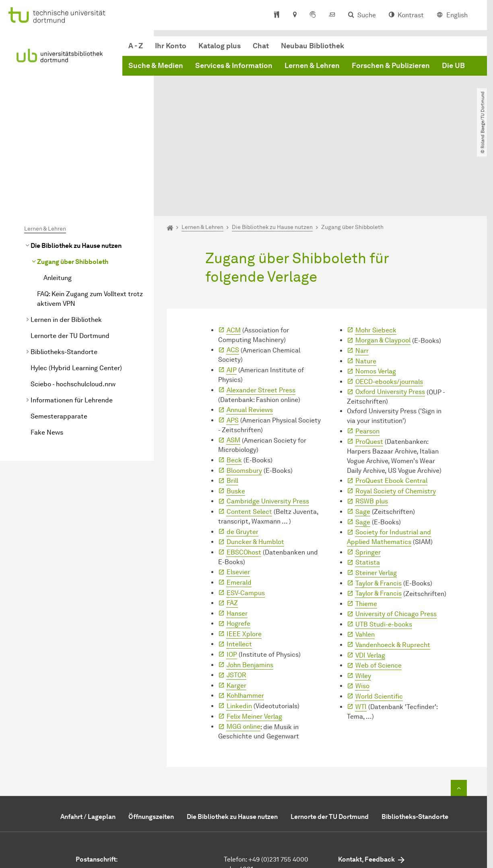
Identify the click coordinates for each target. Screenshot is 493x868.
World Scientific (379, 619)
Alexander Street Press (261, 312)
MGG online (243, 649)
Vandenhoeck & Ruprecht (393, 567)
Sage (363, 434)
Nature (366, 283)
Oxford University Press (390, 314)
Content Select (249, 434)
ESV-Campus (246, 515)
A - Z (136, 46)
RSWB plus (372, 424)
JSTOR (236, 598)
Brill (232, 403)
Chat (261, 46)
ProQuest (369, 364)
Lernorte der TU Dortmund (70, 258)
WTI (361, 629)
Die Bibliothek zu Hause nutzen (76, 168)
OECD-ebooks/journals (389, 304)
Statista (368, 485)
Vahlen (365, 557)
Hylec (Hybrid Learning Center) (76, 290)
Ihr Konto (171, 46)
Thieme (366, 526)
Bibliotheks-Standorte (64, 274)
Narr (362, 273)
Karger (236, 608)
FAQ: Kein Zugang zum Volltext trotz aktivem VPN (90, 221)
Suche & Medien (156, 66)
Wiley (363, 598)
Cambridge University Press (268, 424)
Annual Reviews (250, 332)
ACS (233, 273)
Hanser (237, 536)
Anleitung (58, 200)
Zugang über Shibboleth (73, 184)
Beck (234, 382)
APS (233, 343)
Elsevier (238, 495)
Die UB (453, 66)
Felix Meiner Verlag (254, 639)
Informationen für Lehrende (72, 323)
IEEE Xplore (244, 556)
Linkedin (239, 628)
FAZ (232, 525)
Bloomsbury (244, 393)
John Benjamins (250, 587)
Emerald (239, 505)
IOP (232, 577)
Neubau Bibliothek (313, 46)
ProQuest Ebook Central (391, 403)
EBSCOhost (244, 475)
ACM (234, 253)
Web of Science (379, 588)
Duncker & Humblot (255, 464)
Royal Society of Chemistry (396, 413)
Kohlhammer (245, 618)
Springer (368, 475)
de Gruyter (242, 454)
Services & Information (234, 66)
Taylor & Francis (379, 506)
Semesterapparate (59, 339)
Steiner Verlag (376, 495)
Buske (236, 413)
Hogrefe (238, 546)
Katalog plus (220, 46)
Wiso (362, 609)
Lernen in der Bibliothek (66, 242)
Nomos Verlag (376, 294)
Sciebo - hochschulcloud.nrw (73, 306)
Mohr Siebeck (376, 253)
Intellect (239, 567)
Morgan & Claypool (383, 263)
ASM (233, 363)
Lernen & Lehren (312, 66)
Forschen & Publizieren (391, 66)
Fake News (47, 355)
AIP (232, 292)
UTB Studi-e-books (384, 547)
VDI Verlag (370, 578)
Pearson (367, 354)
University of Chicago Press (396, 537)
